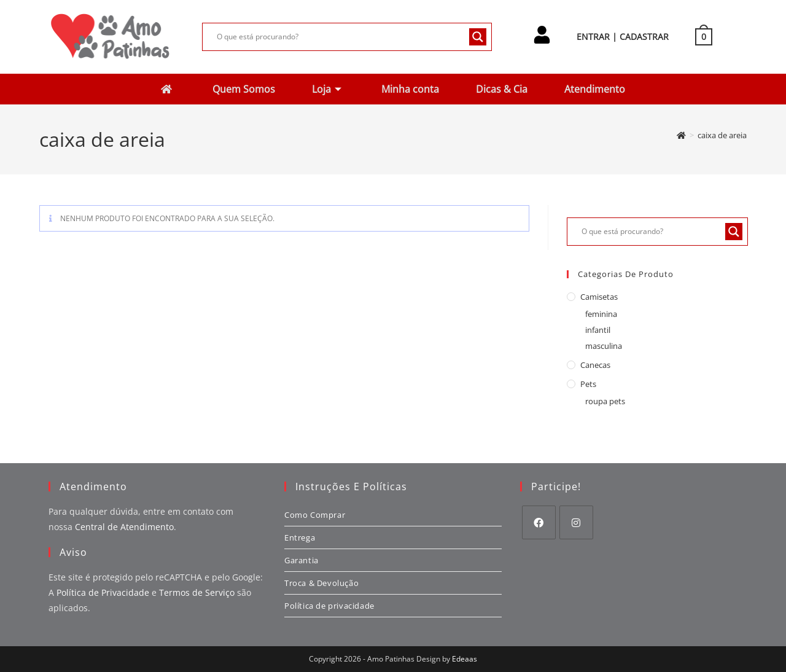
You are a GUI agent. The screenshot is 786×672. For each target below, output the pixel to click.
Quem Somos (240, 88)
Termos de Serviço (197, 592)
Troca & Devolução (321, 583)
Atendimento (601, 88)
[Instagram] (576, 522)
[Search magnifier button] (478, 37)
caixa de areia (722, 135)
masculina (604, 346)
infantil (598, 330)
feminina (601, 314)
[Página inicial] (681, 135)
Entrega (300, 537)
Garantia (302, 560)
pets (588, 384)
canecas (595, 365)
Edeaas (465, 659)
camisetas (599, 297)
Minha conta (412, 88)
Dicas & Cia (506, 88)
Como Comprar (315, 515)
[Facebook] (539, 522)
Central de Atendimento (124, 527)
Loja (325, 88)
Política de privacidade (329, 606)
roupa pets (605, 401)
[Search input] (341, 37)
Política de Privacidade (103, 592)
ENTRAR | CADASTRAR (623, 37)
